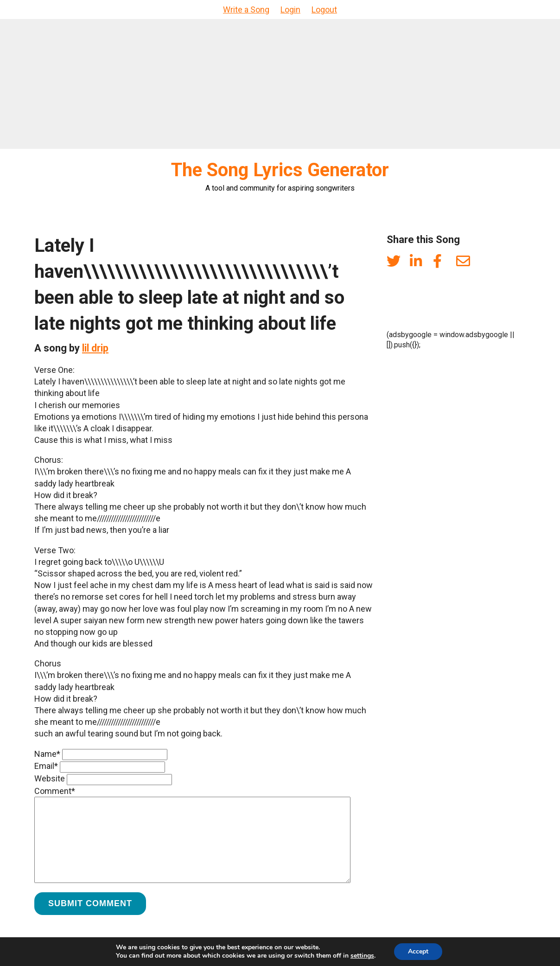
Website (50, 778)
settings (362, 956)
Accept (418, 951)
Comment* (55, 791)
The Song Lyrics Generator (280, 170)
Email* (46, 766)
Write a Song (246, 10)
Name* (47, 754)
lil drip (95, 348)
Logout (324, 10)
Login (290, 10)
